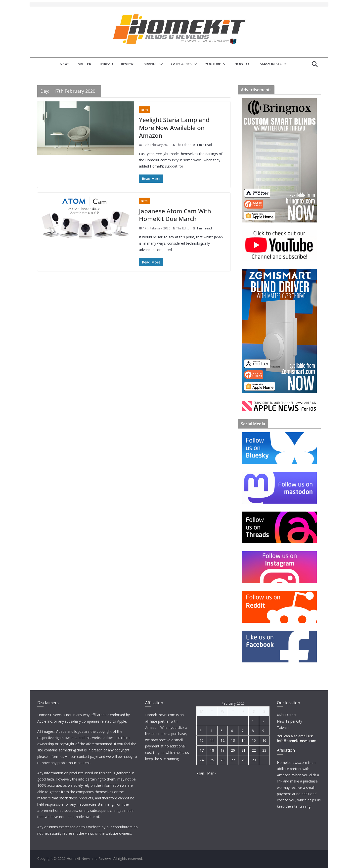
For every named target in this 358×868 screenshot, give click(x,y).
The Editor (183, 145)
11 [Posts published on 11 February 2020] (212, 740)
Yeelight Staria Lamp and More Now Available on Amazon (174, 127)
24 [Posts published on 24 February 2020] (202, 760)
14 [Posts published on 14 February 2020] (243, 740)
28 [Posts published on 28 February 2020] (243, 760)
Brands (150, 64)
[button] (160, 64)
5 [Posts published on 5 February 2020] (222, 731)
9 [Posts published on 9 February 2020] (263, 731)
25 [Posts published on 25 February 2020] (212, 760)
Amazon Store (273, 64)
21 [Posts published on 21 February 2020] (243, 750)
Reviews (128, 64)
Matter (84, 64)
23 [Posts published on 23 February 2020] (264, 750)
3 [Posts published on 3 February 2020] (201, 731)
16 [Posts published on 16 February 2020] (264, 740)
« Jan (200, 773)
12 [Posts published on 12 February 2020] (223, 740)
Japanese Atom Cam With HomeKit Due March (175, 215)
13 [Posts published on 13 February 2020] (233, 740)
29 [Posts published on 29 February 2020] (254, 760)
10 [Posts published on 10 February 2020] (202, 740)
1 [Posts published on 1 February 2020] (253, 721)
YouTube (213, 64)
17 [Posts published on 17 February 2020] (202, 750)
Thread (106, 64)
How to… (243, 64)
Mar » (212, 773)
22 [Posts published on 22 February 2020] (254, 750)
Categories (181, 64)
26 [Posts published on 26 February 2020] (223, 760)
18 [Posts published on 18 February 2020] (212, 750)
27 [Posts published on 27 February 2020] (233, 760)
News (65, 64)
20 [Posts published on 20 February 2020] (233, 750)
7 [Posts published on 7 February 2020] (242, 731)
